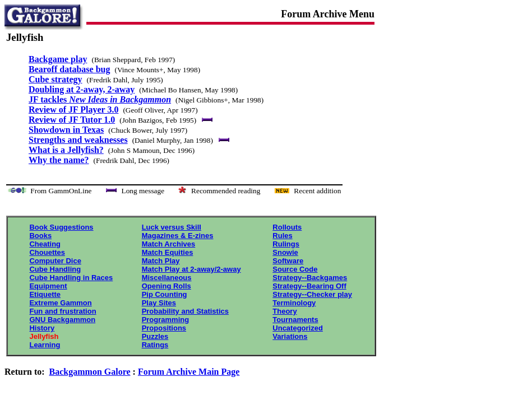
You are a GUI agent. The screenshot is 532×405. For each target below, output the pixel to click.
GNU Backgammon (62, 320)
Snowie (285, 252)
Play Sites (159, 303)
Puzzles (155, 336)
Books (40, 236)
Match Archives (169, 244)
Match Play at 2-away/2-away (191, 269)
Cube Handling (55, 269)
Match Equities (168, 252)
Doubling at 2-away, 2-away (82, 89)
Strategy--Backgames (310, 278)
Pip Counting (165, 294)
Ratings (155, 345)
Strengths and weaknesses (78, 140)
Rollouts (287, 227)
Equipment (48, 286)
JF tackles (100, 99)
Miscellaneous (167, 278)
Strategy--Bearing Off (309, 286)
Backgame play (58, 59)
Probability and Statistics (185, 311)
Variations (290, 336)
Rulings (286, 244)
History (42, 328)
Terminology (294, 303)
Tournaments (295, 320)
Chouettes (47, 252)
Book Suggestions (61, 227)
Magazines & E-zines (178, 236)
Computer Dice (55, 261)
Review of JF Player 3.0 (73, 110)
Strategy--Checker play (312, 294)
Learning (45, 345)
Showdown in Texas (66, 130)
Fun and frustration (63, 311)
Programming (166, 320)
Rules (282, 236)
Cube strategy (55, 79)
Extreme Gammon (60, 303)
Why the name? (59, 160)
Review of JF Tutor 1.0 (72, 120)
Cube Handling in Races (71, 278)
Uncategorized (298, 328)
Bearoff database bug (70, 69)
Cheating (45, 244)
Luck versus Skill (172, 227)
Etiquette (45, 294)
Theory (284, 311)
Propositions (164, 328)
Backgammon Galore (90, 372)
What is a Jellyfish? (66, 150)
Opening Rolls (166, 286)
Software (288, 261)
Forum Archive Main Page (189, 372)
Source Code (295, 269)
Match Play (161, 261)
